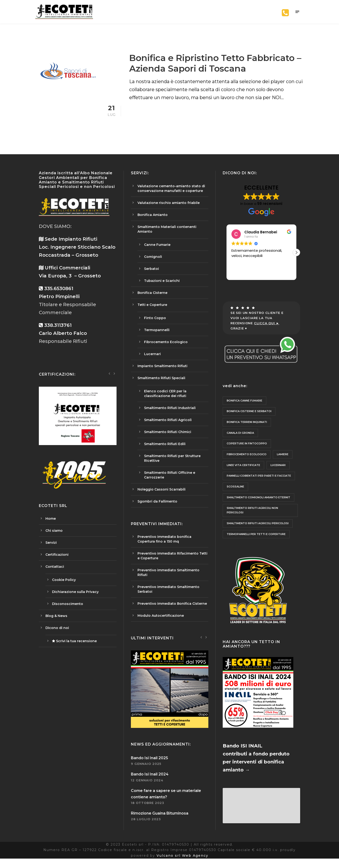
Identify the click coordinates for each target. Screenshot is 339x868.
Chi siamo (54, 538)
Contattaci (55, 574)
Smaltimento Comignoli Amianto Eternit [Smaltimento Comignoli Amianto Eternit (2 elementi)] (258, 504)
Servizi (51, 550)
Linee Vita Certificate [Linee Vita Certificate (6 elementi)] (243, 472)
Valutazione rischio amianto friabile (169, 210)
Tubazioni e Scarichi (162, 288)
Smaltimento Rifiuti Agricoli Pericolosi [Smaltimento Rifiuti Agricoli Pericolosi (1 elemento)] (258, 530)
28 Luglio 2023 (146, 826)
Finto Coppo (155, 325)
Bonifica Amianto (153, 222)
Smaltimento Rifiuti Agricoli (168, 427)
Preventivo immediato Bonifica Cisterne (172, 611)
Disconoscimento (68, 611)
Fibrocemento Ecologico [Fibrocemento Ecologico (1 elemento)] (247, 462)
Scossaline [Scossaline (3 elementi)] (235, 494)
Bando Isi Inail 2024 (150, 781)
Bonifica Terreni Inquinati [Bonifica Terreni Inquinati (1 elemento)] (247, 429)
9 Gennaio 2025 (146, 771)
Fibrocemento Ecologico (166, 349)
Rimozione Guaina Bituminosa (160, 821)
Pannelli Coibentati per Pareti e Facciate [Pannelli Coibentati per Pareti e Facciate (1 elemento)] (259, 483)
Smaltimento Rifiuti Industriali (170, 415)
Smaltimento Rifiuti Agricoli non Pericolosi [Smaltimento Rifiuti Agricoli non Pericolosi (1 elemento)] (252, 517)
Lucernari (152, 361)
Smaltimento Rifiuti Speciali (161, 385)
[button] (296, 260)
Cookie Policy (64, 587)
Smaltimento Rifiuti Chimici (168, 439)
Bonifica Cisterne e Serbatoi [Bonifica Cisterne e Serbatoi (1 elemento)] (249, 418)
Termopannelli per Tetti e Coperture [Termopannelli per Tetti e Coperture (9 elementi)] (256, 541)
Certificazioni (57, 562)
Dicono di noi (57, 635)
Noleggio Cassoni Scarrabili (161, 496)
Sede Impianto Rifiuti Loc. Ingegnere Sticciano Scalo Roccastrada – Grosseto (77, 254)
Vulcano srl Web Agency (182, 865)
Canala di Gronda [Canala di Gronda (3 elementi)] (240, 440)
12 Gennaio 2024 (147, 787)
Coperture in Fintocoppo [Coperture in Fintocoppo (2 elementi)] (247, 451)
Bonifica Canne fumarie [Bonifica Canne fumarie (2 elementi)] (244, 408)
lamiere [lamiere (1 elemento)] (283, 462)
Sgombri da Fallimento (157, 508)
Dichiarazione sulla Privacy (75, 599)
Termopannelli (157, 337)
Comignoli (153, 264)
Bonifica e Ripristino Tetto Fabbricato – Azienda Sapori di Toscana (215, 70)
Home (51, 526)
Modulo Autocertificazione (161, 623)
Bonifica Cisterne (152, 300)
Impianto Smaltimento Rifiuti (162, 373)
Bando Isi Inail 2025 (149, 765)
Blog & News (56, 623)
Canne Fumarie (157, 252)
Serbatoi (151, 276)
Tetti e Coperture (152, 312)
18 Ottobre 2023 (147, 810)
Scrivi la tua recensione (74, 648)
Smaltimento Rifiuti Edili (165, 451)
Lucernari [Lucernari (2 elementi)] (278, 472)
